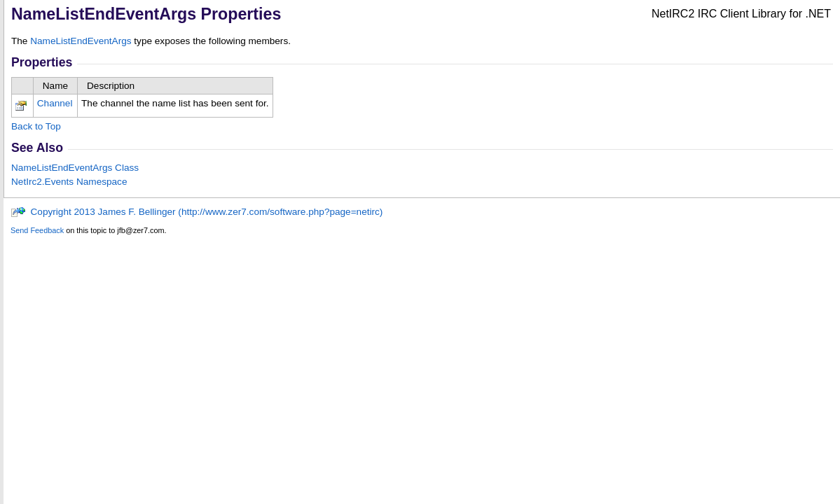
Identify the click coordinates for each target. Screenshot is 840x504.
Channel (55, 103)
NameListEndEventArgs (81, 41)
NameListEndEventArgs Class (75, 168)
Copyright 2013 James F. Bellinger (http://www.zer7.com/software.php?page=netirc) (197, 212)
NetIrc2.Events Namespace (69, 182)
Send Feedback (37, 230)
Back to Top (36, 126)
